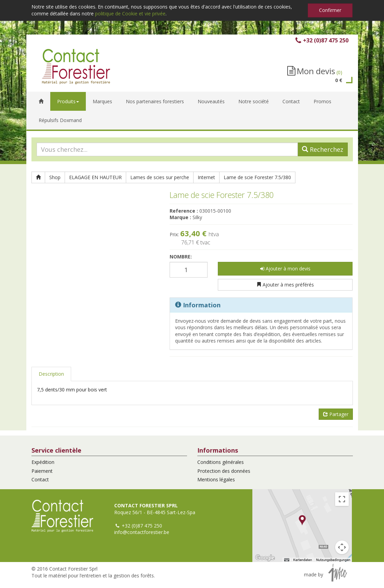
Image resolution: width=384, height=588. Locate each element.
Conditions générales (221, 462)
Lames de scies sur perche (160, 177)
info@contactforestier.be (142, 532)
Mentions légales (216, 479)
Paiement (42, 471)
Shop (55, 177)
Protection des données (224, 471)
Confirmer (330, 10)
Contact (40, 479)
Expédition (43, 462)
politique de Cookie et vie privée (130, 14)
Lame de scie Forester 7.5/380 (257, 177)
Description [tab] (51, 374)
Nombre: (181, 257)
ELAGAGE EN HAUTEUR (95, 177)
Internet (206, 177)
